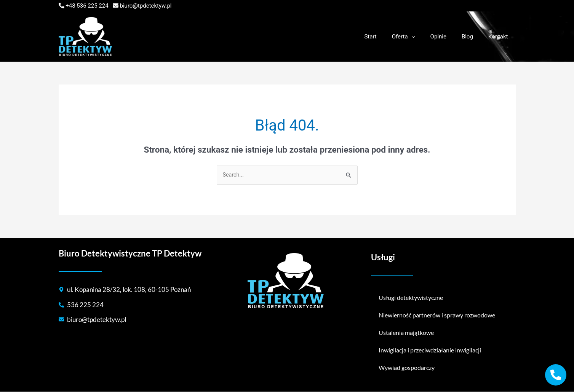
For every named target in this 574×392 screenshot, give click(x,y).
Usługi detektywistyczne (411, 298)
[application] (425, 37)
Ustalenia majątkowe (406, 333)
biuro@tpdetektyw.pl (146, 6)
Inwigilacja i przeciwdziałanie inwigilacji (430, 350)
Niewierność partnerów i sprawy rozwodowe (437, 315)
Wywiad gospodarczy (407, 368)
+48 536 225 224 (87, 6)
